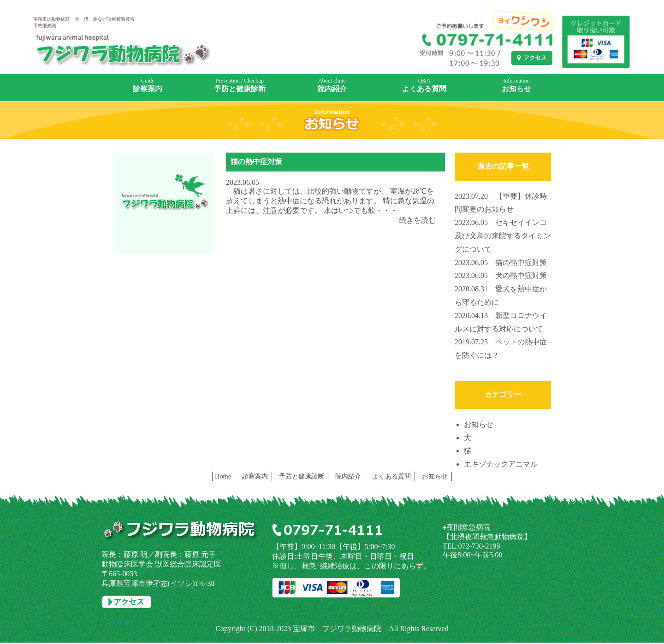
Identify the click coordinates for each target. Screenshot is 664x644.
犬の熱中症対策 (501, 275)
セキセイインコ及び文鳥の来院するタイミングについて (503, 236)
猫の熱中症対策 (256, 162)
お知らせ (479, 424)
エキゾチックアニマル (501, 464)
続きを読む (417, 220)
